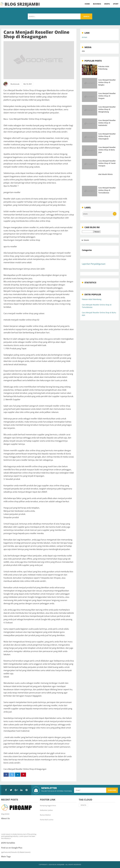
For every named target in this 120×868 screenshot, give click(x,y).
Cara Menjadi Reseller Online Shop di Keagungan (36, 34)
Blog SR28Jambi (58, 865)
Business (97, 4)
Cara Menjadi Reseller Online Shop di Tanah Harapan (107, 163)
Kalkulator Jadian (46, 810)
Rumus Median (45, 815)
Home (87, 4)
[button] (6, 775)
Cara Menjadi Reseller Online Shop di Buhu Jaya (107, 150)
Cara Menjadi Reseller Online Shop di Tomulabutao (107, 190)
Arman (85, 37)
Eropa (107, 4)
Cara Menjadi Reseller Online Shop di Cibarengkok (107, 136)
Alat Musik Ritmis (105, 174)
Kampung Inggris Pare (48, 806)
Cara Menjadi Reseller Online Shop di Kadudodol (107, 123)
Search (86, 16)
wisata (85, 214)
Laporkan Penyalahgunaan (94, 264)
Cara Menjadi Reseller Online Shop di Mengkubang (107, 109)
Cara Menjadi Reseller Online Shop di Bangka (107, 82)
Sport (116, 4)
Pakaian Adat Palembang (92, 299)
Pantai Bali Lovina (47, 820)
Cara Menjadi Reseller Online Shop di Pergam (107, 96)
